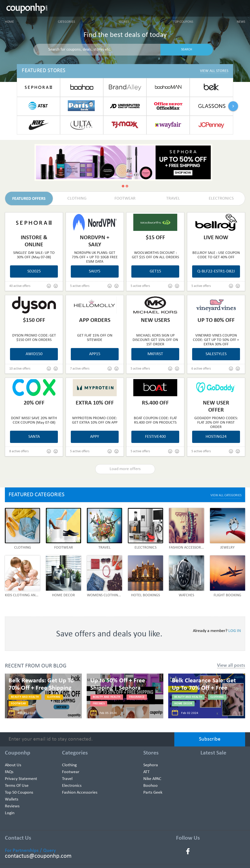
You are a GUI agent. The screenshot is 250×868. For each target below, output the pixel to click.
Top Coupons (183, 22)
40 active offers (20, 286)
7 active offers (80, 369)
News (241, 22)
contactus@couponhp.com (38, 856)
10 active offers (20, 369)
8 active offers (19, 451)
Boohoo (151, 786)
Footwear (71, 772)
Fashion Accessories (80, 793)
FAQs (9, 772)
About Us (13, 765)
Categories (66, 22)
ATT (146, 772)
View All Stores (214, 71)
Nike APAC (152, 779)
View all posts (231, 665)
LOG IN (235, 631)
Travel (67, 779)
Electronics (72, 786)
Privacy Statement (21, 779)
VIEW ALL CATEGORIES (226, 495)
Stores (124, 22)
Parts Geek (153, 793)
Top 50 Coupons (19, 793)
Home (9, 22)
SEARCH (187, 50)
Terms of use (17, 786)
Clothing (69, 765)
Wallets (12, 799)
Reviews (12, 806)
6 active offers (201, 369)
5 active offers (80, 286)
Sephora (151, 765)
